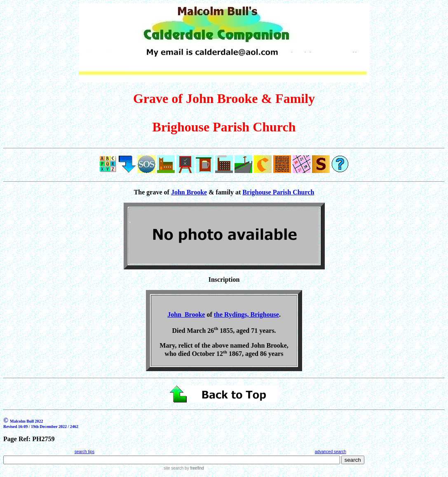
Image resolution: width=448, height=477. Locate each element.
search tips (84, 452)
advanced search (331, 452)
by (194, 468)
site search (174, 468)
